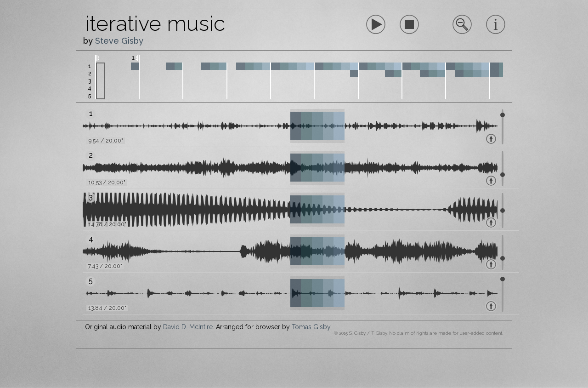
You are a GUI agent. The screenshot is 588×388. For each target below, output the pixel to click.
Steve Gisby (119, 41)
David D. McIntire (188, 327)
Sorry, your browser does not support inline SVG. (409, 24)
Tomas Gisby (311, 327)
